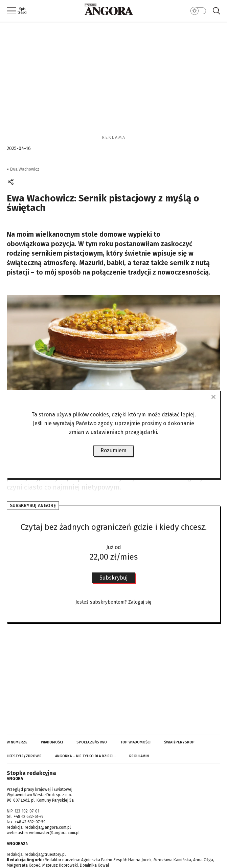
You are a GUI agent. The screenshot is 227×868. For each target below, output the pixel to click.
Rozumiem (113, 450)
